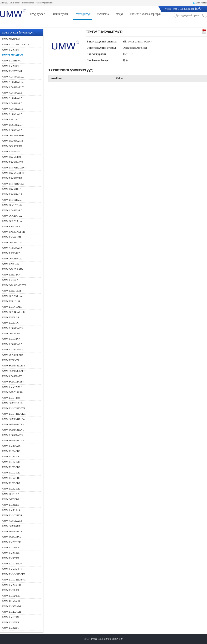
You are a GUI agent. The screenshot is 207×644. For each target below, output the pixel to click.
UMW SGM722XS (12, 537)
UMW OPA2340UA (12, 296)
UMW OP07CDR (11, 499)
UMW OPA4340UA (12, 259)
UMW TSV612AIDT (13, 152)
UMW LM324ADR (12, 446)
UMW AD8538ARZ (12, 114)
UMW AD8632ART (12, 376)
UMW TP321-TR (11, 360)
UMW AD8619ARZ (12, 344)
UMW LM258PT (11, 50)
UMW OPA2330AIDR (13, 136)
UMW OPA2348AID (13, 269)
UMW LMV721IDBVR (14, 408)
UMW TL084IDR (11, 457)
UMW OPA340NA (11, 334)
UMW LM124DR (11, 596)
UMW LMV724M (11, 398)
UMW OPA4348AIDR (13, 355)
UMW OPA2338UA (12, 221)
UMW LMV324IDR (12, 564)
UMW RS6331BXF (12, 291)
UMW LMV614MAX (13, 350)
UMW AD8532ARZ (12, 210)
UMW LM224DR (11, 590)
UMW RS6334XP (11, 339)
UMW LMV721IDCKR (14, 414)
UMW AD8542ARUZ (13, 87)
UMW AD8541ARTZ (13, 109)
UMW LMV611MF (12, 237)
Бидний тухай (60, 14)
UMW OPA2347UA (12, 216)
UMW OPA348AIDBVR (14, 285)
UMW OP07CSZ (11, 494)
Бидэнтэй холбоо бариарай (146, 14)
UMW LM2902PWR (12, 71)
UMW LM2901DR (11, 542)
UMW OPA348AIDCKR (14, 312)
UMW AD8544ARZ (12, 93)
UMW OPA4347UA (12, 243)
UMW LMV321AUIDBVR (16, 45)
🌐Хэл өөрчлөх (200, 3)
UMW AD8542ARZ (12, 98)
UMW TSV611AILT (12, 194)
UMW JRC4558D (11, 601)
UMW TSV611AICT (12, 200)
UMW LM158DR (11, 617)
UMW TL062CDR (11, 483)
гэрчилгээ (103, 14)
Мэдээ (119, 14)
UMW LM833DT (11, 505)
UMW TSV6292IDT (12, 178)
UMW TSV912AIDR (13, 162)
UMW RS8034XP (11, 253)
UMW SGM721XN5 (12, 403)
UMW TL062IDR (11, 489)
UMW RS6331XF (11, 280)
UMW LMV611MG (12, 307)
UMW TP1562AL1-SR (14, 232)
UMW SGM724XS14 (13, 392)
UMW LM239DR (11, 553)
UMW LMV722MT (12, 387)
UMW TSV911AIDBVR (14, 168)
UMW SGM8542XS (12, 532)
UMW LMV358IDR (12, 569)
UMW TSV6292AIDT (13, 173)
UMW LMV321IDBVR (14, 580)
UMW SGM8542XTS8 (14, 366)
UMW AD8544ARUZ (13, 77)
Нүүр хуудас (37, 14)
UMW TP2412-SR (11, 301)
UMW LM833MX (11, 510)
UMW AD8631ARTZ (13, 435)
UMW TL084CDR (11, 451)
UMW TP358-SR (11, 318)
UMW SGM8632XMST (14, 371)
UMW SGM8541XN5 (13, 441)
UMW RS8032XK (11, 227)
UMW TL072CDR (11, 478)
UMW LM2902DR (11, 585)
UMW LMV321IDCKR (14, 574)
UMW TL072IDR (11, 473)
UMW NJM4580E (11, 39)
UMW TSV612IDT (12, 157)
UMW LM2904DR (11, 612)
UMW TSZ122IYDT (12, 125)
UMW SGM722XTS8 (13, 382)
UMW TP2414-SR (11, 264)
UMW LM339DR (11, 558)
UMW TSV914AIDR (13, 141)
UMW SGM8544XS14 (13, 419)
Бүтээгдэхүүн (83, 14)
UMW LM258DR (11, 623)
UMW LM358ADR (12, 606)
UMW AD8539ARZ (12, 130)
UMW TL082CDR (11, 467)
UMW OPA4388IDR (12, 146)
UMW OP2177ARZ (12, 205)
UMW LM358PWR (12, 61)
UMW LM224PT (11, 66)
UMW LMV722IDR (12, 515)
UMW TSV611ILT (11, 189)
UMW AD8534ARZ (12, 248)
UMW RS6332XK (11, 275)
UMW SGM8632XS (12, 526)
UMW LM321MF (11, 628)
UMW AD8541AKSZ (13, 82)
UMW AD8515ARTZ (13, 328)
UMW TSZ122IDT (12, 120)
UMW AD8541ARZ (12, 103)
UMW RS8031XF (11, 323)
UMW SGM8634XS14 (13, 425)
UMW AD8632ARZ (12, 521)
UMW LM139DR (11, 548)
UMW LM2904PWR (13, 55)
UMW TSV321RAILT (13, 184)
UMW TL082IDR (11, 462)
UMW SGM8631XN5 (13, 430)
